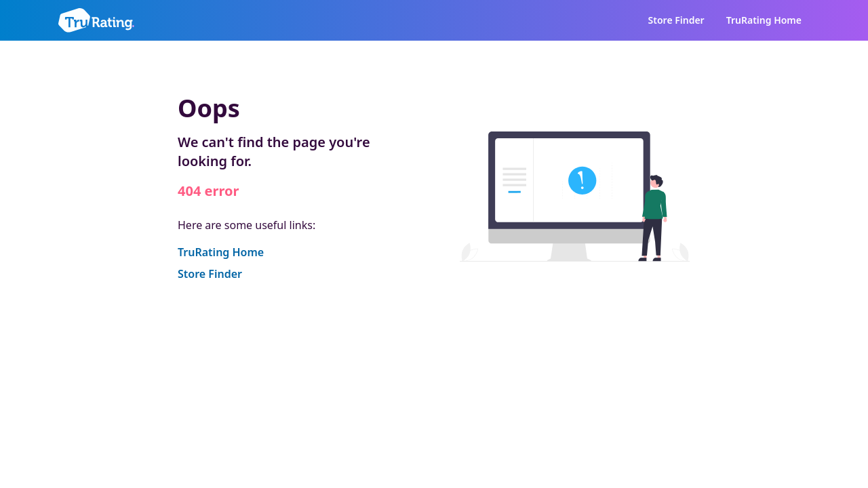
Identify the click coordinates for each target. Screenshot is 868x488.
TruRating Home (764, 20)
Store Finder (676, 20)
